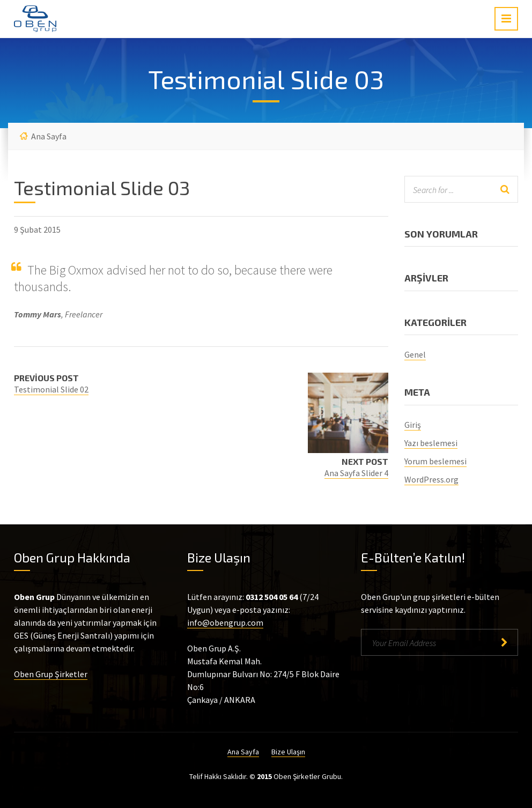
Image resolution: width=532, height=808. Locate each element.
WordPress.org (431, 479)
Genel (415, 354)
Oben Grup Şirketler (51, 674)
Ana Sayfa (49, 136)
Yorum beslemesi (435, 461)
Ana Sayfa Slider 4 (356, 473)
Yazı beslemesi (431, 443)
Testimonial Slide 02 (51, 389)
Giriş (413, 425)
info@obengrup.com (225, 622)
